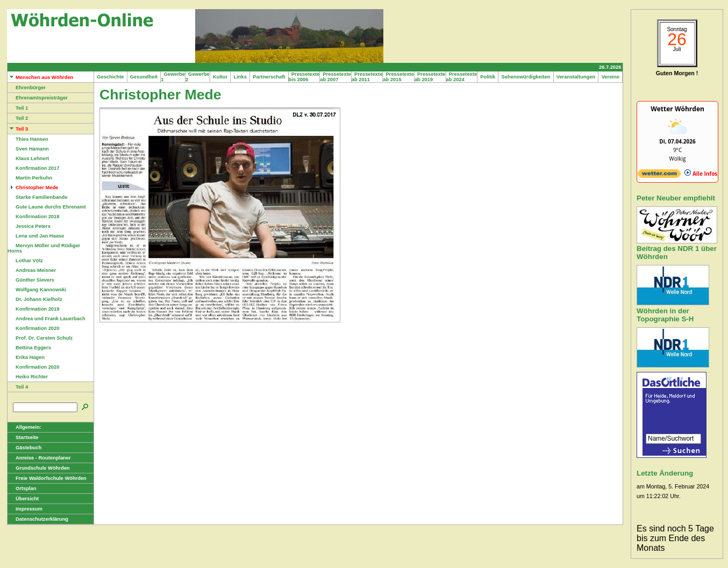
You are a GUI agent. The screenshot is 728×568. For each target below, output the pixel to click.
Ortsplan (22, 488)
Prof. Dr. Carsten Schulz (40, 338)
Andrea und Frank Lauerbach (47, 319)
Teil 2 (18, 118)
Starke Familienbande (37, 197)
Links (240, 77)
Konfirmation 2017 (33, 168)
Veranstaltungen (576, 77)
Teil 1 (18, 108)
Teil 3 (18, 129)
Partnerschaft (269, 77)
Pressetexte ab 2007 (336, 77)
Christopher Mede (33, 188)
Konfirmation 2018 (33, 217)
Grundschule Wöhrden (39, 468)
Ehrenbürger (27, 88)
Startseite (23, 437)
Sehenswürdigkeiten (526, 77)
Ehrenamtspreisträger (38, 98)
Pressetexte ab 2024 (462, 77)
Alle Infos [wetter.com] (701, 174)
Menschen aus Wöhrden (40, 77)
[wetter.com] (659, 176)
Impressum (25, 509)
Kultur (220, 77)
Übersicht (23, 499)
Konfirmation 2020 (33, 328)
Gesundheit (144, 77)
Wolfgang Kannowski (37, 290)
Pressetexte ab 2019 (430, 77)
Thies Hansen (28, 139)
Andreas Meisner (32, 270)
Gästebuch (24, 448)
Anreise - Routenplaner (39, 458)
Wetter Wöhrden (677, 109)
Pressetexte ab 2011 (367, 77)
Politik (488, 77)
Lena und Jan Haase (36, 236)
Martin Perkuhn (30, 178)
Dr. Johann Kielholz (35, 299)
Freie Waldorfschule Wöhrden (47, 478)
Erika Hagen (26, 357)
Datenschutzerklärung (38, 519)
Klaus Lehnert (28, 159)
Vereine (610, 77)
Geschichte (110, 77)
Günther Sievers (31, 280)
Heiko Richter (28, 377)
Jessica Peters (29, 226)
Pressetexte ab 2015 (398, 77)
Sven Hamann (28, 149)
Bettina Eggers (29, 348)
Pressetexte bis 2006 (304, 77)
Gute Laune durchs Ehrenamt (47, 207)
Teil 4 (18, 387)
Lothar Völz (25, 261)
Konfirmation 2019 (33, 309)
